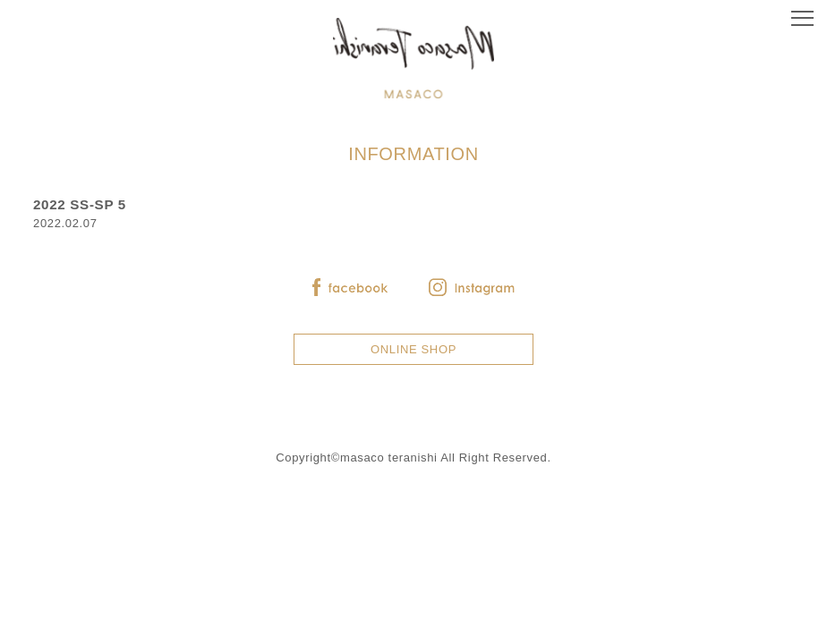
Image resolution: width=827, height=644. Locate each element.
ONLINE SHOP (413, 349)
